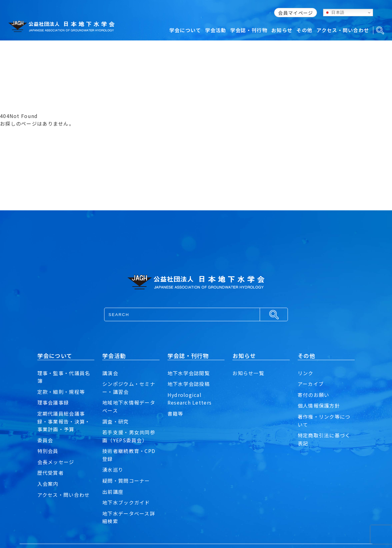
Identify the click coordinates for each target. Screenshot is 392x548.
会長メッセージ (56, 462)
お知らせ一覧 (248, 373)
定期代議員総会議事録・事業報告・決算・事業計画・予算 (64, 421)
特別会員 (48, 451)
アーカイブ (311, 384)
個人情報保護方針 (319, 405)
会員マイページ (296, 13)
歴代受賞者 (51, 473)
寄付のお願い (314, 395)
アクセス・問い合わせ (64, 495)
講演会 (110, 373)
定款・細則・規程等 (61, 392)
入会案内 (48, 484)
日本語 (335, 13)
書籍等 (175, 413)
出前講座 (113, 492)
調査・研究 (115, 421)
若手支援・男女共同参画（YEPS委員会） (129, 436)
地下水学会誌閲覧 (189, 373)
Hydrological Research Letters (190, 399)
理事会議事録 (53, 402)
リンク (306, 373)
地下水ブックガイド (126, 502)
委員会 (45, 440)
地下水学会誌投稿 (189, 384)
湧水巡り (113, 470)
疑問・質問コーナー (126, 481)
